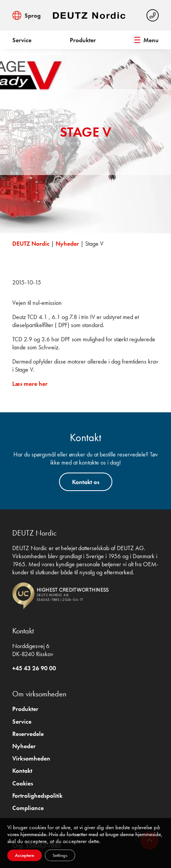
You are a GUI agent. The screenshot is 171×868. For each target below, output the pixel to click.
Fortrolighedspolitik (37, 796)
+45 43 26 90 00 (34, 668)
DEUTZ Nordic (31, 244)
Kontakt (22, 771)
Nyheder (67, 244)
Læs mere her (30, 384)
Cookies (23, 783)
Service (22, 40)
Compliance (28, 808)
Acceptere (25, 855)
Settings (60, 855)
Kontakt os (86, 482)
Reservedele (28, 734)
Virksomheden (31, 758)
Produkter (83, 40)
